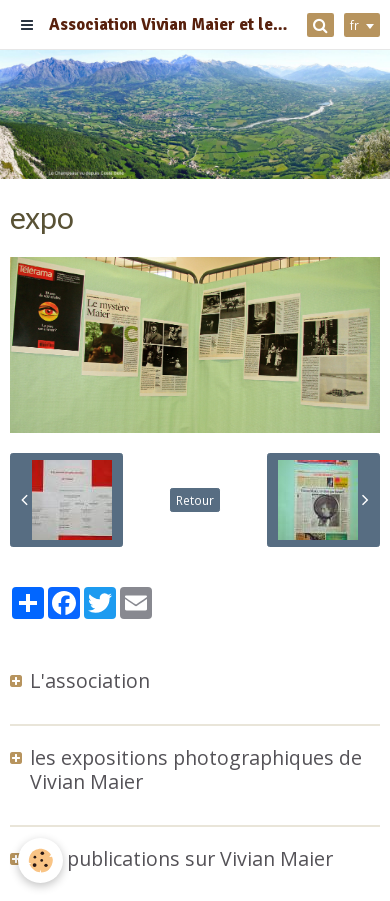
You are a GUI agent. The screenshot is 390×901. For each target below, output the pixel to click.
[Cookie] (40, 860)
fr (354, 25)
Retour (195, 500)
